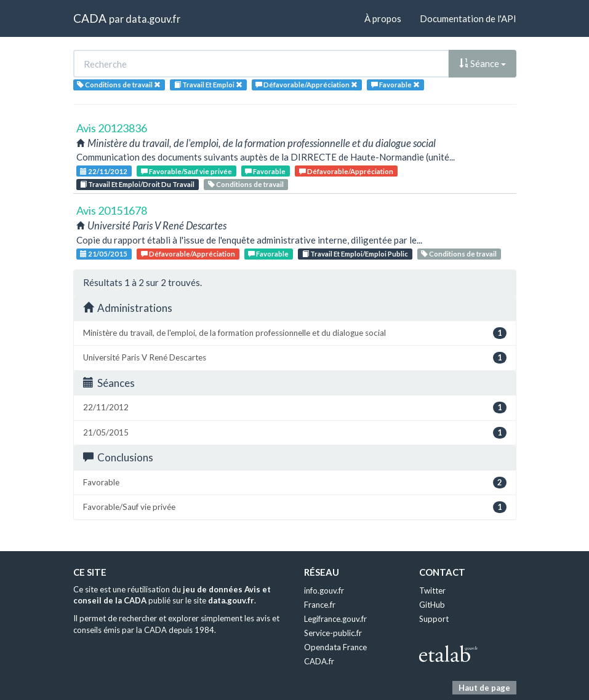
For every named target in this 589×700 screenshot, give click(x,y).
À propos (383, 18)
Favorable (265, 171)
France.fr (320, 605)
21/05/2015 (104, 254)
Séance (483, 63)
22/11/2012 (104, 171)
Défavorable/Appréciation (346, 171)
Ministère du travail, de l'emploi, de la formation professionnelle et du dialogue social (295, 333)
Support (434, 619)
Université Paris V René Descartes (295, 358)
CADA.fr (319, 661)
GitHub (432, 605)
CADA (90, 18)
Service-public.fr (333, 633)
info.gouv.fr (324, 591)
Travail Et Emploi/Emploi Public (355, 254)
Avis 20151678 (112, 210)
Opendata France (335, 647)
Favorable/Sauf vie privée (186, 171)
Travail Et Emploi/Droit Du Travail (137, 184)
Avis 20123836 (112, 128)
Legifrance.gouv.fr (335, 619)
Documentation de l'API (468, 18)
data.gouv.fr (153, 19)
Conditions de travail (246, 184)
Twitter (432, 591)
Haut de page (484, 688)
